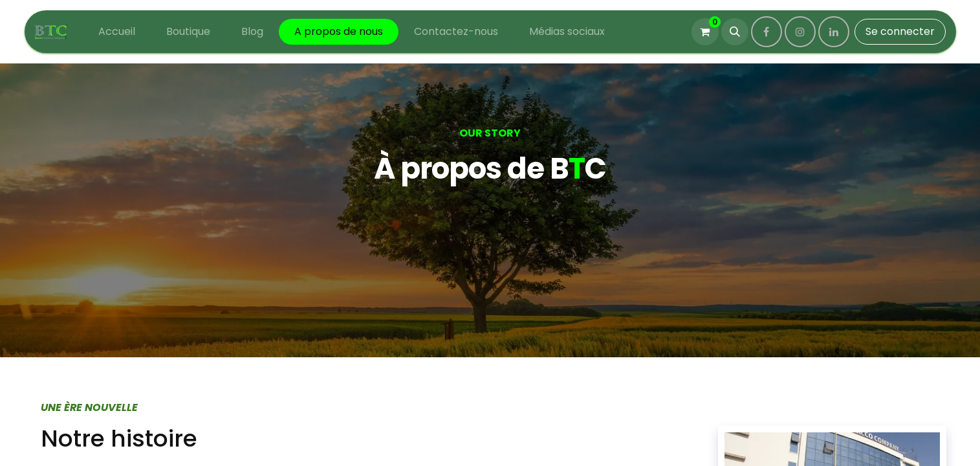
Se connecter (900, 31)
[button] (735, 32)
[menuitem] (117, 32)
